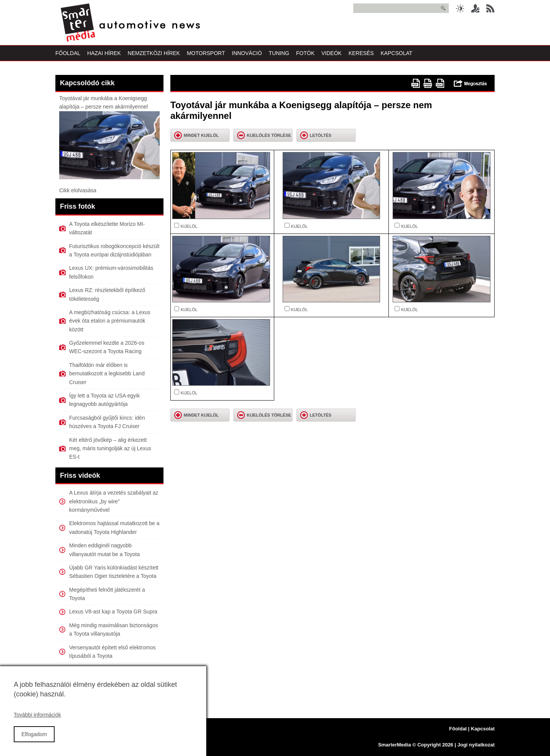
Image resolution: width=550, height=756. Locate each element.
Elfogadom (34, 742)
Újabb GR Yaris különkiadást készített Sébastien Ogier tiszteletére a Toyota (114, 572)
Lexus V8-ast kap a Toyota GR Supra (113, 612)
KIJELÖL (189, 226)
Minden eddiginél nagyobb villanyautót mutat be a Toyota (104, 550)
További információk (37, 723)
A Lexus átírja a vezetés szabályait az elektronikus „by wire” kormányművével (114, 501)
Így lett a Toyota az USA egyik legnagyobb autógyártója (104, 400)
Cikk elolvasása (78, 190)
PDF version (416, 83)
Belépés (475, 8)
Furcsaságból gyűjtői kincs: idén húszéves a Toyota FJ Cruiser (107, 422)
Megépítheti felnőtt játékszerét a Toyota (107, 594)
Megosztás (470, 83)
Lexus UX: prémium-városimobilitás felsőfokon (111, 272)
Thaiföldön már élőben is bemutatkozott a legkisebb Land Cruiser (107, 374)
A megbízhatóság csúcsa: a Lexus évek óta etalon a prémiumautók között (110, 321)
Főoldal (68, 53)
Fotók (305, 53)
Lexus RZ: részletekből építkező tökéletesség (107, 294)
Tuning (279, 53)
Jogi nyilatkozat (476, 745)
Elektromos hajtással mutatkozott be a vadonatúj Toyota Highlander (114, 527)
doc (440, 83)
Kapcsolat (397, 53)
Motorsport (206, 53)
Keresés (361, 53)
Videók (331, 53)
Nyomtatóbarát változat (428, 83)
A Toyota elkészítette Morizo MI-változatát (107, 228)
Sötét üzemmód (460, 8)
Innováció (247, 53)
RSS (490, 8)
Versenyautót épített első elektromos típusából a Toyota (112, 652)
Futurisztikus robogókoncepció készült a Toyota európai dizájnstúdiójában (114, 250)
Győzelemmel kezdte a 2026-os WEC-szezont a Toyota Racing (107, 347)
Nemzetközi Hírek (154, 53)
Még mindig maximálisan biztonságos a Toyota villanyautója (114, 629)
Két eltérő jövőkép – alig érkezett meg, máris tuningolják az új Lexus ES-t (110, 449)
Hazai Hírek (104, 53)
